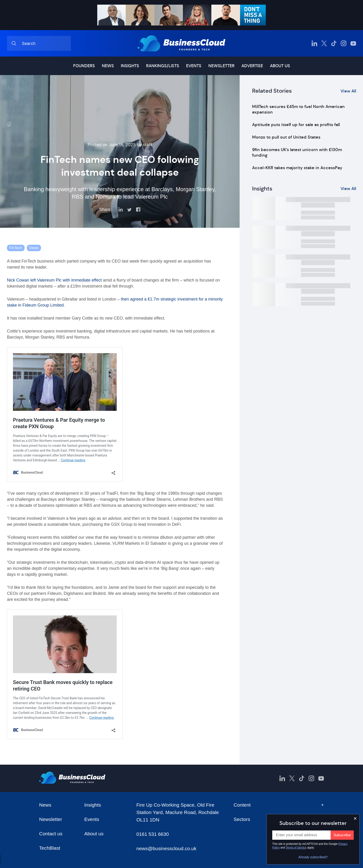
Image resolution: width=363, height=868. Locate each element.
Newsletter (221, 66)
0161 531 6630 (153, 834)
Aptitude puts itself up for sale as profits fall (296, 125)
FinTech (16, 248)
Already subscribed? (313, 857)
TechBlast (50, 848)
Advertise (252, 66)
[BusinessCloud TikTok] (334, 43)
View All (348, 91)
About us (280, 66)
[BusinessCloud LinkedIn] (314, 43)
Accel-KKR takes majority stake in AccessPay (297, 168)
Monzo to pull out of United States (286, 137)
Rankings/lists (163, 66)
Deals (34, 248)
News (108, 66)
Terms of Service (296, 848)
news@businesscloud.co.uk (166, 848)
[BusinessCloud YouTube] (353, 43)
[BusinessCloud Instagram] (344, 43)
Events (194, 66)
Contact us (51, 834)
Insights (130, 66)
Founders (84, 66)
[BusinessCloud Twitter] (324, 43)
